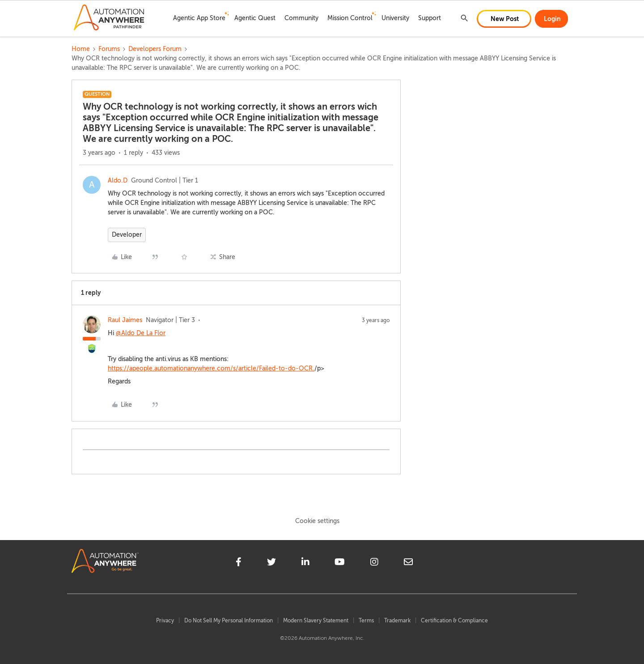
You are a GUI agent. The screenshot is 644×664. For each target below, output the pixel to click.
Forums (109, 49)
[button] (504, 19)
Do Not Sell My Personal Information (229, 621)
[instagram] (374, 563)
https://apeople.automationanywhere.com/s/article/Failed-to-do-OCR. (211, 368)
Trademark (397, 621)
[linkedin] (305, 563)
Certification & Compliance (454, 621)
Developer (127, 235)
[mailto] (408, 563)
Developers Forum (155, 49)
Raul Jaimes (125, 320)
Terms (366, 621)
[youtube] (340, 563)
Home (81, 49)
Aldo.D (118, 181)
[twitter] (271, 563)
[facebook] (239, 563)
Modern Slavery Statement (316, 621)
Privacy (165, 621)
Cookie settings (317, 521)
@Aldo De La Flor (141, 333)
